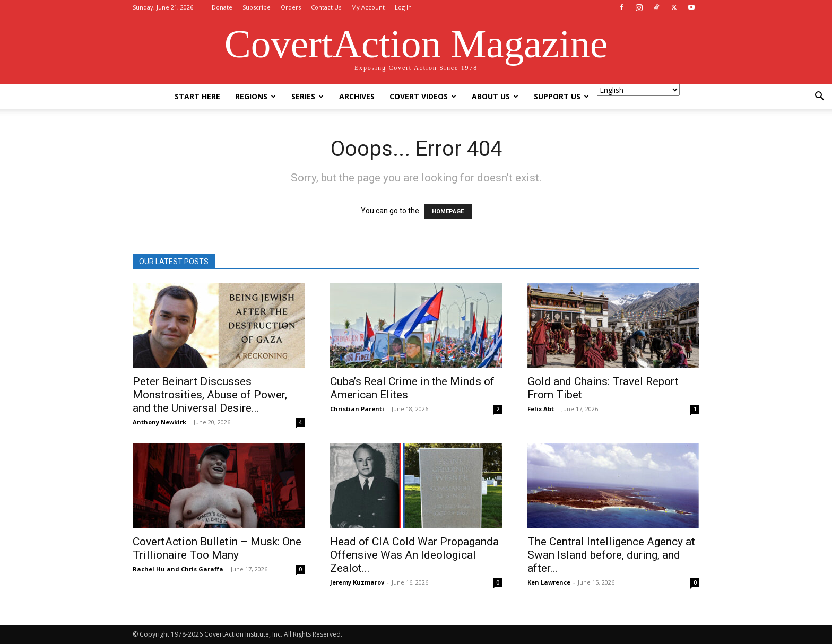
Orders (291, 7)
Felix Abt (541, 409)
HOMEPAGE (448, 211)
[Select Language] (638, 90)
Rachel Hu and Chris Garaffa (178, 569)
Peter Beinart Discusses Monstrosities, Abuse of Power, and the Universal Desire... (210, 395)
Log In (403, 7)
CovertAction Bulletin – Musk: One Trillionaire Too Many (217, 548)
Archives (357, 96)
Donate (222, 7)
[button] (819, 97)
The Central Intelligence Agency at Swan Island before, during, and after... (611, 555)
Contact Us (326, 7)
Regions (255, 96)
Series (307, 96)
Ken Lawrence (549, 582)
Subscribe (257, 7)
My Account (368, 7)
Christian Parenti (357, 409)
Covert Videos (423, 96)
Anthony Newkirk (159, 422)
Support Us (561, 96)
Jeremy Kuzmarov (357, 582)
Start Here (197, 96)
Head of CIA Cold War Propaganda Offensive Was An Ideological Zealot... (414, 555)
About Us (495, 96)
